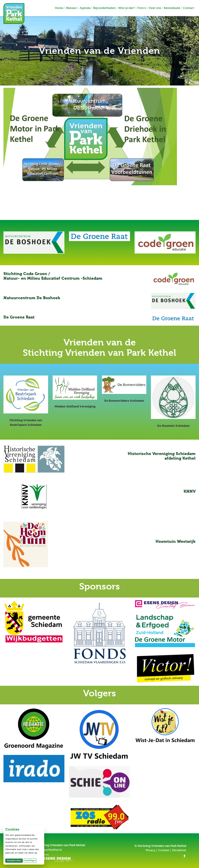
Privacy (151, 850)
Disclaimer (179, 850)
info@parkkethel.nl (49, 850)
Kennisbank (172, 8)
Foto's (142, 8)
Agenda (85, 8)
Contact (189, 8)
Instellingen (30, 860)
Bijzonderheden (104, 8)
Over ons (155, 8)
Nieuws (71, 8)
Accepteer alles (15, 860)
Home (59, 8)
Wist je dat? (126, 8)
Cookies (164, 850)
